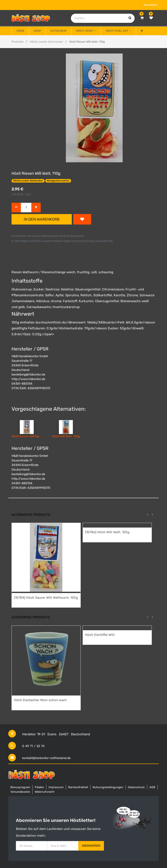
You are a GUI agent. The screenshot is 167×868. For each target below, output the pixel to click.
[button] (142, 31)
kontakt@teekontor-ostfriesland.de (46, 758)
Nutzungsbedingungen (108, 787)
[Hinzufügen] (36, 208)
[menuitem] (20, 31)
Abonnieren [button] (91, 846)
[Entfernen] (16, 208)
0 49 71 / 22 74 (33, 746)
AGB (152, 787)
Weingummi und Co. (58, 181)
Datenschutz (136, 787)
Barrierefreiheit (78, 787)
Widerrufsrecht (45, 792)
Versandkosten (20, 792)
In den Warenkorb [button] (42, 219)
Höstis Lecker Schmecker (46, 42)
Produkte (18, 42)
